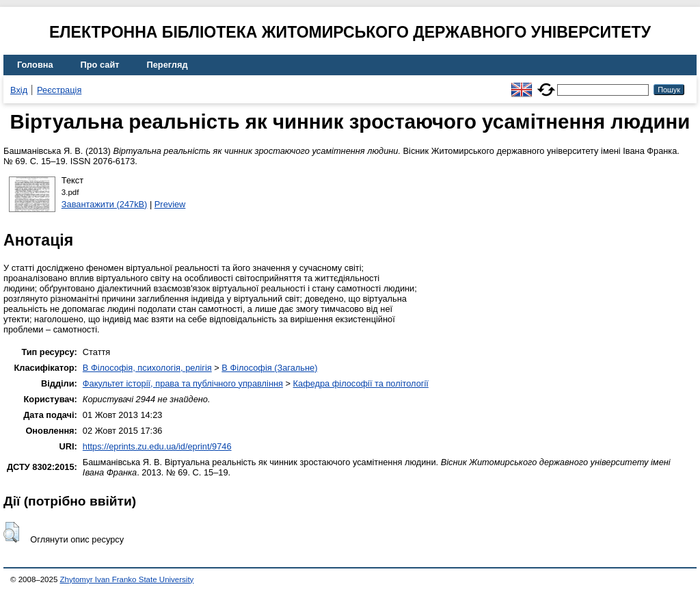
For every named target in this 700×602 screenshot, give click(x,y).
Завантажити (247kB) (105, 204)
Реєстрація (59, 90)
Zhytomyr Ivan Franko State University (127, 579)
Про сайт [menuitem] (100, 65)
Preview (170, 204)
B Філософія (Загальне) (269, 368)
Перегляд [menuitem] (167, 65)
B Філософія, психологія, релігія (147, 368)
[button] (11, 532)
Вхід (19, 90)
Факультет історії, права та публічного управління (183, 383)
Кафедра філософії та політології (361, 383)
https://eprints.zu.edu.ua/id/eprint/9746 (157, 446)
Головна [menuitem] (35, 65)
